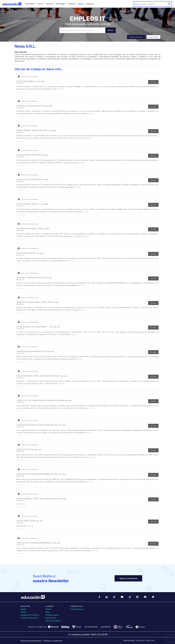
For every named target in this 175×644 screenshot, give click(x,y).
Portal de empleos (53, 621)
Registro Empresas (136, 37)
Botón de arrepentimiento (31, 641)
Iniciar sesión (154, 37)
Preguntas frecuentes (30, 615)
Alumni (48, 609)
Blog (47, 612)
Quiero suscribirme (128, 578)
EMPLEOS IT (88, 19)
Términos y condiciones (53, 641)
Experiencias (51, 618)
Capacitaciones (77, 609)
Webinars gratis (52, 615)
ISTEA (23, 612)
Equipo (24, 609)
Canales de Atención (29, 618)
